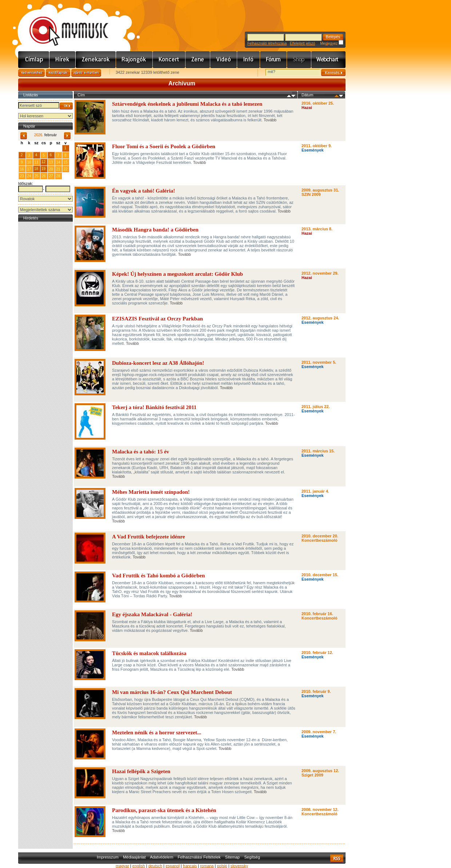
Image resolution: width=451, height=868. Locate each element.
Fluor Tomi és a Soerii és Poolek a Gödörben (164, 146)
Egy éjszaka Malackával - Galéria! (152, 614)
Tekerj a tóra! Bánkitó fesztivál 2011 (154, 407)
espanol (173, 866)
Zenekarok (96, 60)
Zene (198, 60)
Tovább (270, 120)
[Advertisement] (45, 332)
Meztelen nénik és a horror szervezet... (157, 732)
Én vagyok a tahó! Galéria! (143, 191)
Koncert (169, 60)
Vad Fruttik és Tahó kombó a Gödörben (158, 576)
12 (43, 162)
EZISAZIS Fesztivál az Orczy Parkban (157, 319)
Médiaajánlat (134, 857)
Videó (224, 60)
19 (43, 169)
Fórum (274, 60)
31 (58, 148)
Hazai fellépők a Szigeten (141, 771)
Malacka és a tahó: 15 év (141, 452)
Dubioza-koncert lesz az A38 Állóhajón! (158, 363)
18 (36, 169)
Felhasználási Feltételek (199, 857)
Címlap (34, 60)
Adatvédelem (161, 857)
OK (66, 106)
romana (207, 866)
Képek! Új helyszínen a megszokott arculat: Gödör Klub (177, 274)
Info (249, 60)
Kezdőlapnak (58, 73)
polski (222, 866)
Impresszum (108, 857)
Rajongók (134, 60)
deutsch (155, 866)
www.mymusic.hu (63, 24)
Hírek (63, 60)
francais (190, 866)
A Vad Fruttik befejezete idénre (149, 537)
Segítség (252, 857)
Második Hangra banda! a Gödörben (155, 230)
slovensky (239, 866)
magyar (122, 866)
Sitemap (232, 857)
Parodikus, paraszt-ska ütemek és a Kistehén (164, 810)
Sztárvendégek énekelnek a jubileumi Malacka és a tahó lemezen (187, 104)
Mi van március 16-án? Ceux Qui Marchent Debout (172, 692)
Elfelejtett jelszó (302, 43)
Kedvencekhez (31, 73)
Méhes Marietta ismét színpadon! (151, 492)
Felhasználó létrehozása (267, 43)
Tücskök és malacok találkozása (149, 653)
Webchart (328, 60)
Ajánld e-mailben (86, 73)
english (139, 866)
